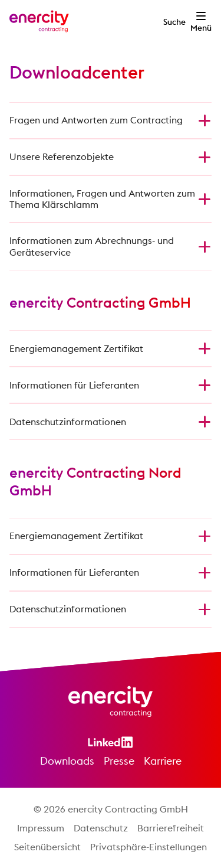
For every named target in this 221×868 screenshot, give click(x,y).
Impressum (41, 828)
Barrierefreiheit (171, 828)
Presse (119, 761)
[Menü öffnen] (201, 21)
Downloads (67, 761)
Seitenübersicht (47, 847)
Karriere (163, 761)
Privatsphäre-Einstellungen (149, 847)
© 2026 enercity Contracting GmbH (111, 809)
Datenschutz (101, 828)
